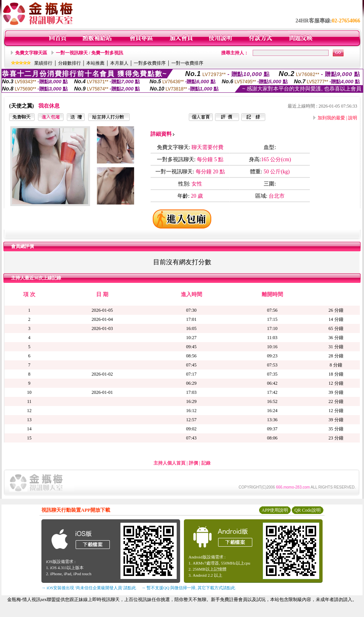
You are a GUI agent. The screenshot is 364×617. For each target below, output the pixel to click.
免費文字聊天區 (31, 53)
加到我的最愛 (331, 118)
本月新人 (119, 63)
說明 (353, 118)
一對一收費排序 (187, 63)
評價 (193, 463)
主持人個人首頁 (169, 463)
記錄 (206, 463)
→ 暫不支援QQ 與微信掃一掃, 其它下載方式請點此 (188, 588)
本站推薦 (95, 63)
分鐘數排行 (70, 63)
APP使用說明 (275, 510)
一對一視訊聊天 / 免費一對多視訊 (89, 53)
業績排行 (43, 63)
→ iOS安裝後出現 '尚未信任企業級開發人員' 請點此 (89, 588)
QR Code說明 (308, 510)
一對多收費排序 (150, 63)
